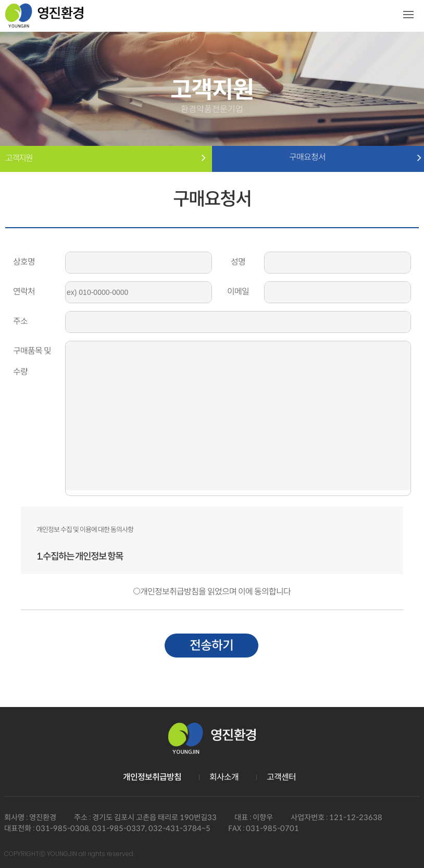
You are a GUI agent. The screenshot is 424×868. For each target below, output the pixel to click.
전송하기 (211, 646)
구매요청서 (318, 157)
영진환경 (44, 20)
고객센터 (281, 777)
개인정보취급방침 (152, 777)
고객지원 (19, 158)
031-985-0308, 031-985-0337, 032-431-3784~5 (123, 828)
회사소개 (224, 777)
